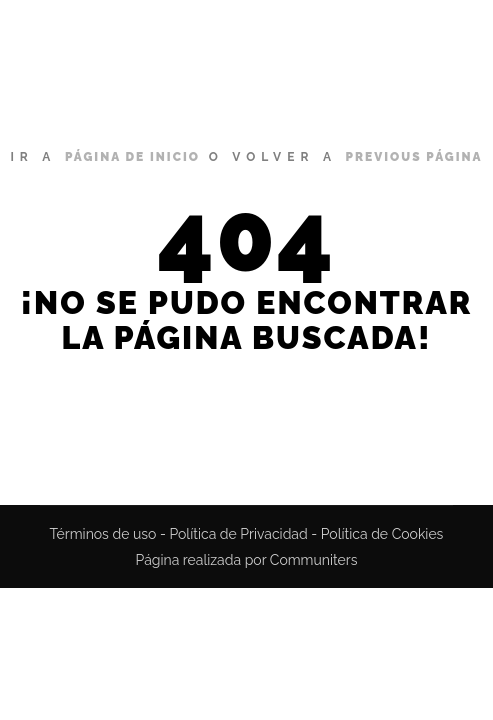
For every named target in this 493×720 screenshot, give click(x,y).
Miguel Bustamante (101, 55)
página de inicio (132, 157)
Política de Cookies (382, 534)
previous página (414, 157)
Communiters (314, 560)
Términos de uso (103, 534)
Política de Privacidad (238, 534)
